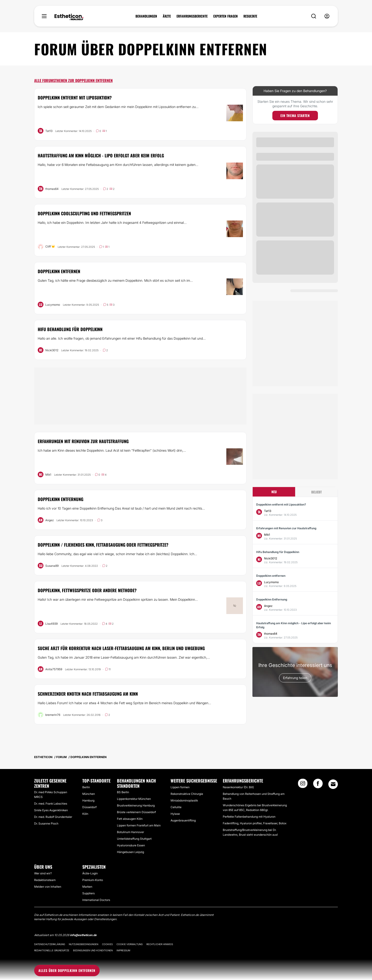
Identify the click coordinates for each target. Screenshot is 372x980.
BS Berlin (123, 792)
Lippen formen (180, 787)
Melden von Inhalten (48, 887)
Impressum (123, 950)
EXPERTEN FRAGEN (226, 16)
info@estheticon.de (83, 935)
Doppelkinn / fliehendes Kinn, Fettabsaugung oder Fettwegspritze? (103, 545)
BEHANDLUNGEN (146, 16)
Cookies (107, 944)
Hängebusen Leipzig (130, 852)
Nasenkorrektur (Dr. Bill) (238, 787)
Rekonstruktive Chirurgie (187, 794)
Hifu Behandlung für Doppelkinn (70, 329)
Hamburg (88, 800)
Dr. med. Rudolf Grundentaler (53, 817)
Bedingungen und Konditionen (93, 950)
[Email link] (333, 784)
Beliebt (316, 492)
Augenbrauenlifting (183, 820)
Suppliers (88, 893)
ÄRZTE (167, 16)
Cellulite (176, 807)
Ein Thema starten (295, 115)
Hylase (175, 814)
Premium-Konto (93, 880)
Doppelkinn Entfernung (60, 499)
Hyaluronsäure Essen (131, 845)
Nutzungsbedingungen (84, 944)
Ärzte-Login (90, 873)
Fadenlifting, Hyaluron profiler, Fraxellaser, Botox (255, 823)
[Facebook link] (318, 785)
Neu (274, 492)
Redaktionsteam (45, 880)
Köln (85, 814)
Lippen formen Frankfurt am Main (139, 825)
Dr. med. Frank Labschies (51, 804)
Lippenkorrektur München (134, 799)
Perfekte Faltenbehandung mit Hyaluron (249, 817)
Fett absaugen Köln (130, 819)
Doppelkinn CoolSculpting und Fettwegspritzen (84, 213)
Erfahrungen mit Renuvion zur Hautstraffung (83, 441)
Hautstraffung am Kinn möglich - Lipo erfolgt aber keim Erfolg (101, 155)
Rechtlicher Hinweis (160, 944)
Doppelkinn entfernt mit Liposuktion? (75, 98)
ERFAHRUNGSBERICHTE (192, 16)
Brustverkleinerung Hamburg (136, 805)
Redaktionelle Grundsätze (52, 950)
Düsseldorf (89, 807)
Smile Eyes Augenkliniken (51, 810)
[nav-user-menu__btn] (327, 16)
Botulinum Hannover (130, 832)
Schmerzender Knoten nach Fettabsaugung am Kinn (88, 694)
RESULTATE (250, 16)
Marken (87, 887)
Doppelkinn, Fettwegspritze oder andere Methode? (87, 590)
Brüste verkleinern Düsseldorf (136, 812)
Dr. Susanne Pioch (46, 823)
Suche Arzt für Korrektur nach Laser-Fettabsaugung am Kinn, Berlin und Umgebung (121, 648)
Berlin (86, 787)
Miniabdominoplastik (184, 800)
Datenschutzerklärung (50, 944)
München (89, 794)
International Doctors (96, 900)
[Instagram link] (303, 785)
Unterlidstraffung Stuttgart (134, 839)
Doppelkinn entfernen (59, 271)
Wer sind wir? (43, 873)
